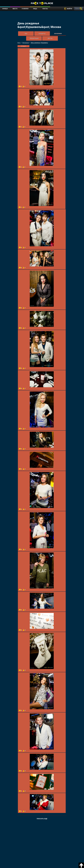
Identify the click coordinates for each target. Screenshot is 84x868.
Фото (19, 43)
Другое (50, 38)
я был (24, 46)
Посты (45, 9)
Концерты (42, 34)
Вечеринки (58, 34)
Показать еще (42, 819)
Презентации (34, 38)
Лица (35, 9)
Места (15, 9)
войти (70, 9)
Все (26, 34)
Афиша (5, 9)
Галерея (25, 9)
